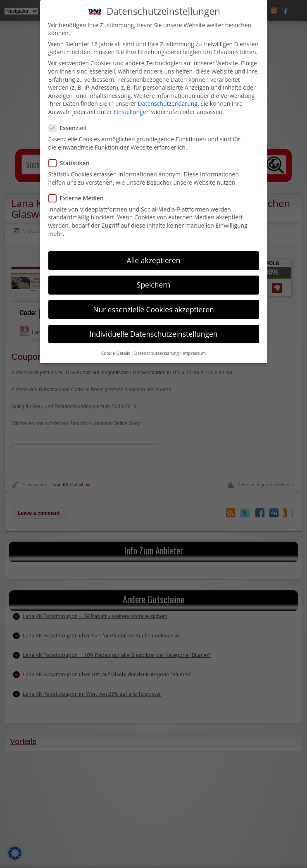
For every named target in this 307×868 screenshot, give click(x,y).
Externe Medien (80, 198)
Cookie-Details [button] (116, 353)
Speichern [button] (153, 285)
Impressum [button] (194, 353)
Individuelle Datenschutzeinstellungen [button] (154, 334)
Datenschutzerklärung (168, 103)
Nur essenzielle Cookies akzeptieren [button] (153, 309)
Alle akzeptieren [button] (153, 260)
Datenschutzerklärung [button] (157, 353)
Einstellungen (132, 112)
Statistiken (73, 163)
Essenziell (71, 128)
